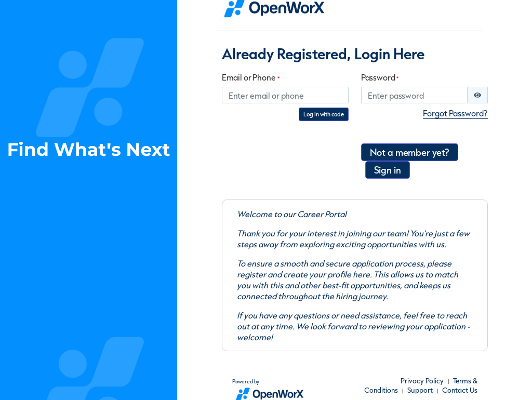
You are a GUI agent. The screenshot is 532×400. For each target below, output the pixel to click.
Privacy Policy (422, 381)
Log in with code (323, 114)
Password (380, 78)
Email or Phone (251, 78)
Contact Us (460, 390)
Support (420, 390)
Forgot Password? (455, 113)
